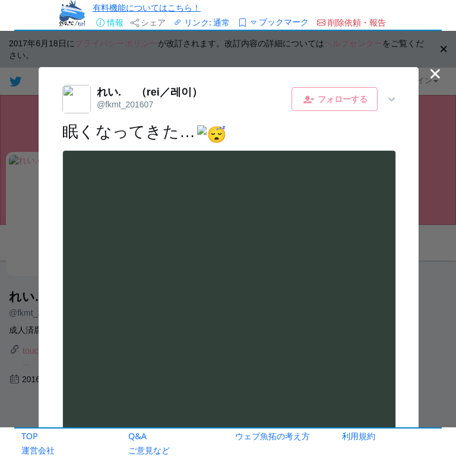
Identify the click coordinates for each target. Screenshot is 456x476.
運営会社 (38, 450)
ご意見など (149, 450)
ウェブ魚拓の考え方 (273, 436)
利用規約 (359, 436)
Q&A (137, 436)
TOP (30, 436)
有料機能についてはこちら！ (147, 7)
